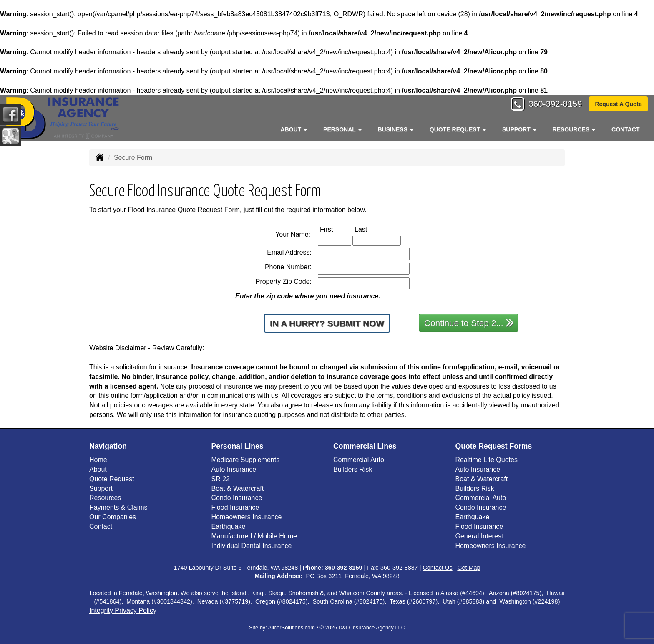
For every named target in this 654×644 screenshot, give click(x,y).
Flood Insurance (235, 507)
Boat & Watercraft (238, 489)
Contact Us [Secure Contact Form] (437, 568)
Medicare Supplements (246, 460)
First (335, 229)
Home (98, 460)
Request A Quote (618, 105)
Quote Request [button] (458, 129)
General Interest (479, 536)
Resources (105, 498)
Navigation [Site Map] (108, 446)
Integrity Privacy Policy (123, 610)
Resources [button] (574, 129)
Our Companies (113, 517)
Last (370, 229)
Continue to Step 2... (469, 322)
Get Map (469, 568)
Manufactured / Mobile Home (254, 536)
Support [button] (519, 129)
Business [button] (395, 129)
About (98, 469)
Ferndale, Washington (148, 593)
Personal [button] (342, 129)
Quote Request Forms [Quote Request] (494, 446)
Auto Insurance (234, 469)
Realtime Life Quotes (487, 460)
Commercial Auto (359, 460)
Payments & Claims (118, 507)
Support (101, 489)
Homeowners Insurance (247, 517)
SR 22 (221, 479)
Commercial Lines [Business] (365, 446)
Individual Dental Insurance (252, 546)
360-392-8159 (552, 105)
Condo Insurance (237, 498)
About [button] (294, 129)
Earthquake (229, 527)
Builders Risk (353, 469)
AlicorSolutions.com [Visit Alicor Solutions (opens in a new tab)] (292, 628)
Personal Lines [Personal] (238, 446)
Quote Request (112, 479)
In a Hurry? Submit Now (327, 323)
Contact (625, 129)
